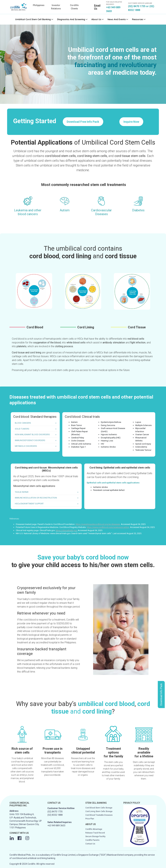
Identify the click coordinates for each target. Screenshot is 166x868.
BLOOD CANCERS (23, 423)
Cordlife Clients (74, 7)
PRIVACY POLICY (132, 803)
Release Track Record (95, 833)
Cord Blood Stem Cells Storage (99, 808)
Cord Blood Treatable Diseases (99, 815)
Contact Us (90, 844)
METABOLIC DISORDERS (26, 446)
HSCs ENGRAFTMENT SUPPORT (29, 504)
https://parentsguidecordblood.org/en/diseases (98, 524)
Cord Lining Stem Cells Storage (99, 811)
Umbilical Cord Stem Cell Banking (33, 19)
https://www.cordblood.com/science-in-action (108, 527)
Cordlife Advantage (94, 829)
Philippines (39, 5)
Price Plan (90, 819)
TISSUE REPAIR (22, 492)
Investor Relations (56, 7)
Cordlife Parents (92, 840)
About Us (96, 19)
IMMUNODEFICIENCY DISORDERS (30, 440)
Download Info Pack (161, 694)
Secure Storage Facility (95, 836)
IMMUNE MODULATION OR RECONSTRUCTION (36, 498)
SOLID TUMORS (22, 429)
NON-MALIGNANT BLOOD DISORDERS (32, 434)
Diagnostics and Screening (71, 19)
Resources (138, 19)
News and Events (117, 19)
